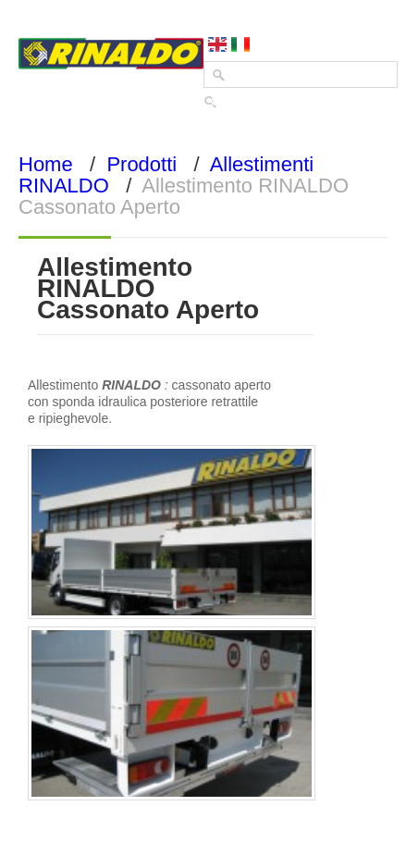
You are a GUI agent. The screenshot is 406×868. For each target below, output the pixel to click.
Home (46, 164)
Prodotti (141, 164)
